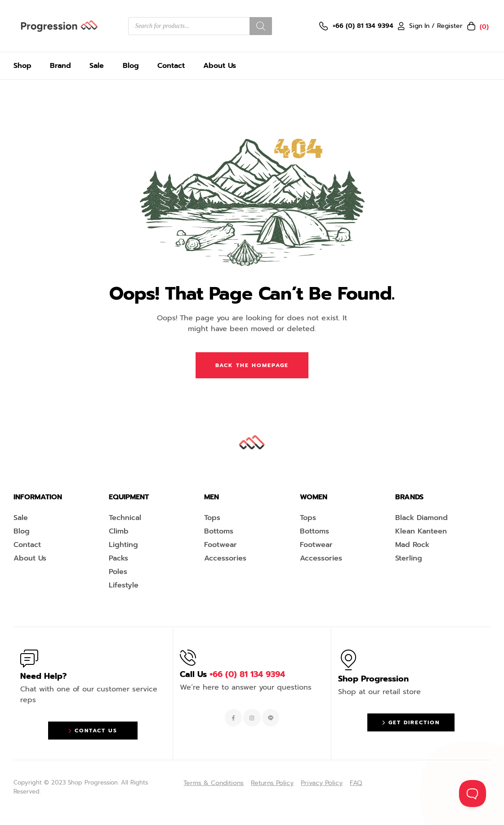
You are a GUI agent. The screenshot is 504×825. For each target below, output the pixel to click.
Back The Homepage (252, 365)
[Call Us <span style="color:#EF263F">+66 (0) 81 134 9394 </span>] (188, 658)
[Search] (261, 26)
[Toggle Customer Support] (473, 794)
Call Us (232, 674)
